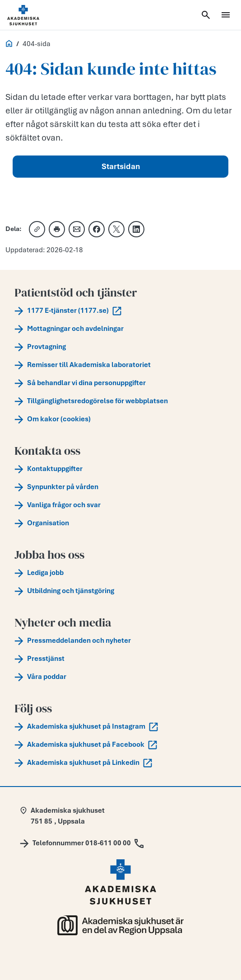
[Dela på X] (116, 229)
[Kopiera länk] (37, 229)
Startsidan (121, 166)
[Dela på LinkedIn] (136, 229)
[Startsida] (34, 15)
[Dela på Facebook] (97, 229)
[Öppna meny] (226, 15)
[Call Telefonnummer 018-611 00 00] (82, 843)
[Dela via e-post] (77, 229)
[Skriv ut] (57, 229)
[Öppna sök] (206, 15)
